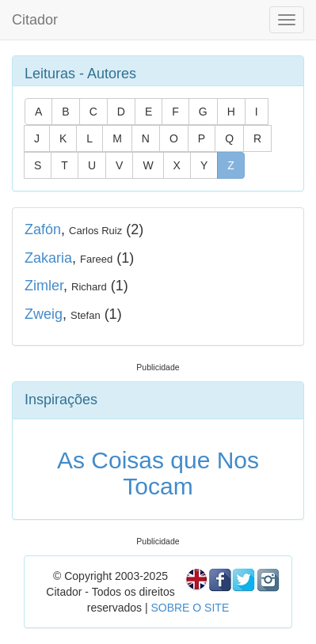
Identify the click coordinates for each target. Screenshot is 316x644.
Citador (35, 20)
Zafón (43, 229)
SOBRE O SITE (190, 608)
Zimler (44, 286)
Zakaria (48, 258)
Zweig (44, 314)
